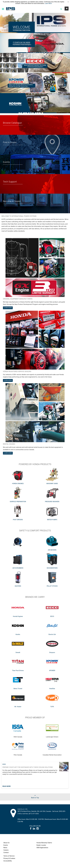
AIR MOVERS (52, 550)
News (4, 764)
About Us (6, 843)
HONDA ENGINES (18, 484)
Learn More (48, 3)
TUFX (52, 707)
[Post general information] (35, 776)
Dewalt (18, 652)
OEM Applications (42, 848)
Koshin (18, 634)
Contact (6, 852)
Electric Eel (52, 634)
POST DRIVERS (18, 520)
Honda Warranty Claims (44, 843)
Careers (6, 850)
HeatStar (52, 689)
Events (6, 845)
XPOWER (52, 671)
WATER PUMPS (52, 520)
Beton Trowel (18, 689)
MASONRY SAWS (52, 484)
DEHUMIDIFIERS (52, 568)
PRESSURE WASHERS (52, 502)
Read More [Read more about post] (7, 786)
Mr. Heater (18, 707)
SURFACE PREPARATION (18, 502)
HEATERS (18, 586)
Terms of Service (9, 856)
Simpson (52, 652)
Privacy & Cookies (9, 858)
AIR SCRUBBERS (18, 568)
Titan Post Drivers (18, 671)
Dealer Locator (41, 845)
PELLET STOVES (52, 586)
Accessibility (8, 861)
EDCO (52, 616)
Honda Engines (18, 616)
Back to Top (35, 796)
